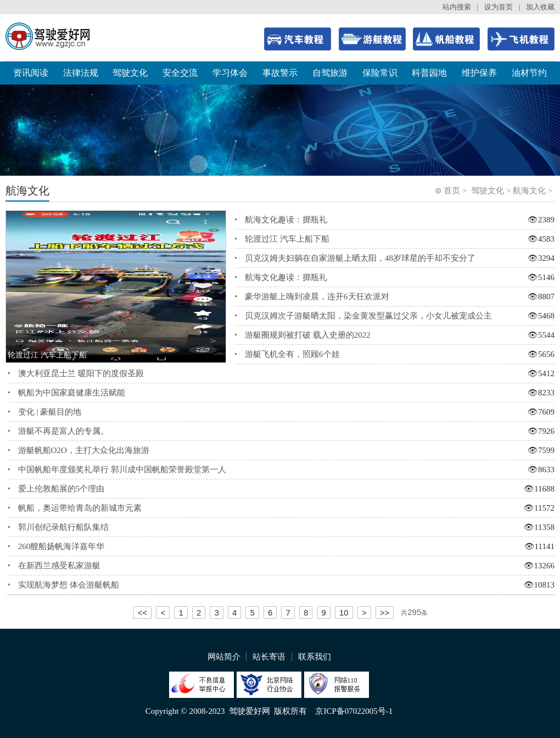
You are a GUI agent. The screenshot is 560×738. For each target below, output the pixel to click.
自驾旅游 (330, 73)
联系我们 (315, 657)
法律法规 (81, 73)
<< (143, 613)
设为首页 (499, 7)
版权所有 (290, 711)
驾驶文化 (130, 73)
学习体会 (230, 73)
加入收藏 (540, 7)
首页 (452, 191)
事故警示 (280, 73)
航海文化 (529, 191)
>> (385, 613)
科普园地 (429, 73)
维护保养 (479, 73)
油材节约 (529, 73)
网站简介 (224, 657)
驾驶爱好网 (250, 711)
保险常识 (380, 73)
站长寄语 (269, 657)
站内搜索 (457, 7)
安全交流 (180, 73)
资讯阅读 (31, 73)
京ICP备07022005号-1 (354, 711)
